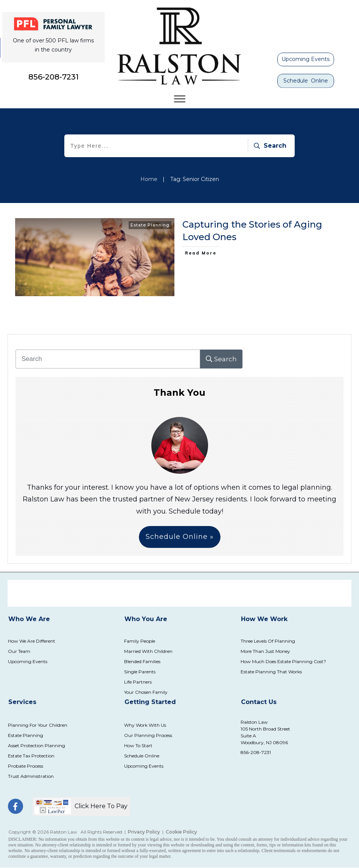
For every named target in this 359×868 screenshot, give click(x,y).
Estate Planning (150, 225)
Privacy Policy (144, 832)
